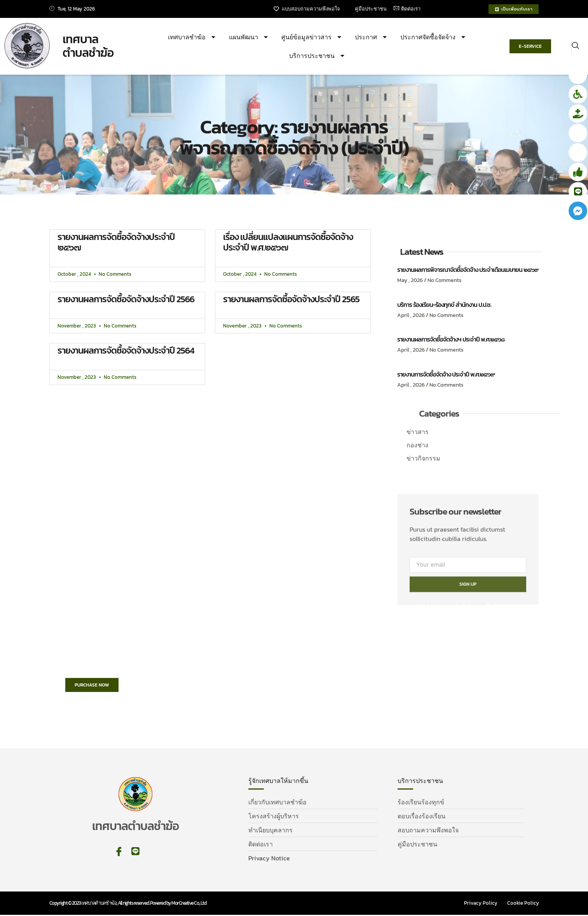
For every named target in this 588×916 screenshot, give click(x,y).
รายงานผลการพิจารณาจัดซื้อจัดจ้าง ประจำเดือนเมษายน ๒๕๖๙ (468, 270)
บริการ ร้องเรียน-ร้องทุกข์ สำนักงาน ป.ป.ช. (444, 305)
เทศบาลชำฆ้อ (193, 37)
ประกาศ (372, 37)
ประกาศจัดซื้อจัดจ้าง (434, 37)
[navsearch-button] (575, 47)
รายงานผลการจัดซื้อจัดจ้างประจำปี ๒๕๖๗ (116, 243)
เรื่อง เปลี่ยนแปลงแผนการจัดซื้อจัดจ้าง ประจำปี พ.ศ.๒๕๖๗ (288, 243)
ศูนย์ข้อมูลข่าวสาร (312, 37)
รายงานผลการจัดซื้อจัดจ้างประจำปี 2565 (291, 299)
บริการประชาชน (318, 56)
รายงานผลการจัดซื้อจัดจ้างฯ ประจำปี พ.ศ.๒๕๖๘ (451, 340)
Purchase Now (96, 686)
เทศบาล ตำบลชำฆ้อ (88, 46)
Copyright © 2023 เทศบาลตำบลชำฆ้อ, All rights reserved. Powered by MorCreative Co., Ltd (128, 904)
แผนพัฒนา (249, 37)
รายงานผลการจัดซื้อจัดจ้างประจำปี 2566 (126, 299)
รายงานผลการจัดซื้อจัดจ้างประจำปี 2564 (126, 351)
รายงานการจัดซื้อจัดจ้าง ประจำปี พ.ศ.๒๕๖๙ (446, 375)
